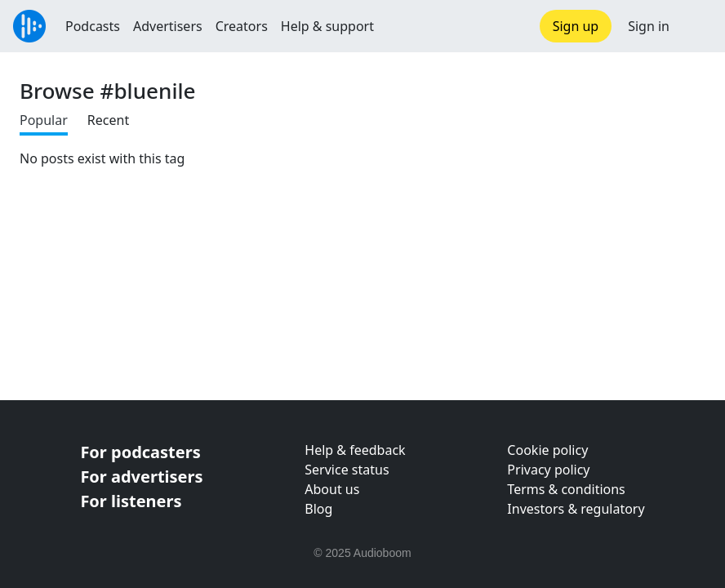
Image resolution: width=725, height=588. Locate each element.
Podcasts (93, 26)
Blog (318, 509)
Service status (347, 470)
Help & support (327, 26)
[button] (697, 26)
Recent (108, 120)
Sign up (576, 26)
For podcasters (140, 452)
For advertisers (141, 477)
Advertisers (168, 26)
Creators (242, 26)
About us (332, 489)
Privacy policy (548, 470)
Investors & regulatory (576, 509)
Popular (44, 120)
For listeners (131, 501)
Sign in (649, 26)
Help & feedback (355, 450)
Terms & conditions (566, 489)
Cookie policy (547, 450)
